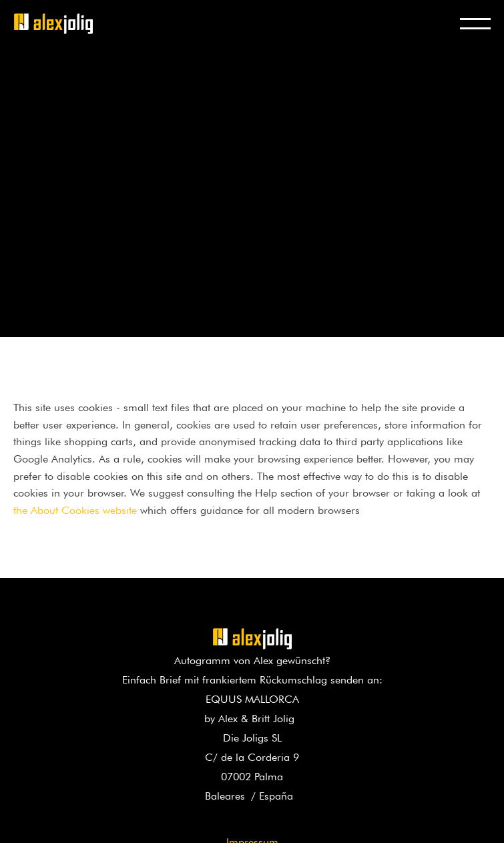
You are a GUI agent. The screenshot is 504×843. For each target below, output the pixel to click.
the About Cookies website (75, 509)
